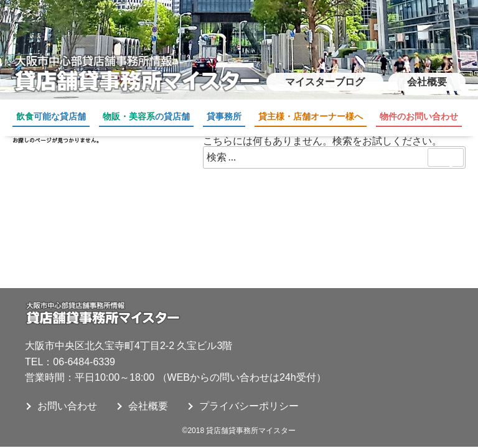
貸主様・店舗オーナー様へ (311, 116)
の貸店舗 (146, 116)
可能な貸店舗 (51, 116)
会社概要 (427, 82)
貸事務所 (224, 116)
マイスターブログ (325, 82)
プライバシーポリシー (249, 406)
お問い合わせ (67, 406)
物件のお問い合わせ (419, 116)
